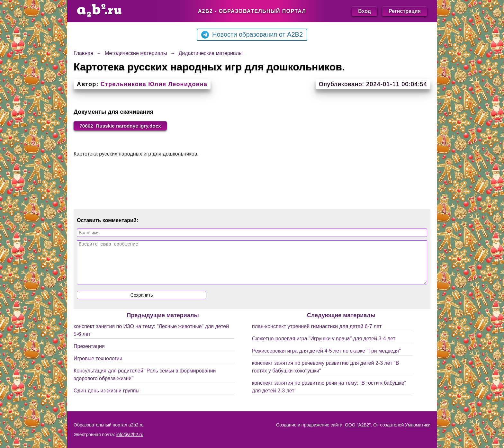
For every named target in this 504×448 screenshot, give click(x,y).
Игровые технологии (98, 367)
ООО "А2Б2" (358, 425)
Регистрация (405, 11)
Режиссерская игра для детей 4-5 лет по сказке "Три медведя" (326, 359)
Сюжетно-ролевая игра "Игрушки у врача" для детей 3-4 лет (324, 347)
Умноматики (418, 425)
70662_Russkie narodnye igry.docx (123, 126)
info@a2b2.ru (130, 435)
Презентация (89, 354)
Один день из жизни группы (107, 399)
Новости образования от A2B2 (252, 35)
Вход (364, 11)
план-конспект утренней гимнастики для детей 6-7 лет (317, 334)
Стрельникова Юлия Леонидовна (154, 84)
